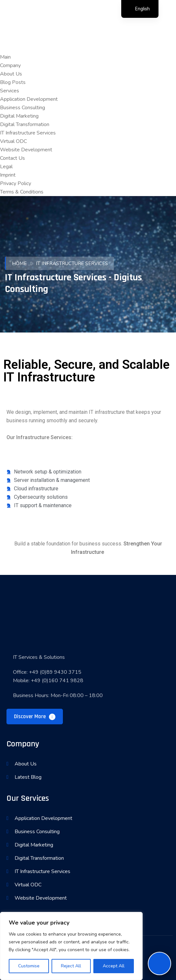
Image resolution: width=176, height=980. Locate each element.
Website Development (26, 150)
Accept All (114, 966)
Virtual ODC (13, 141)
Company (10, 65)
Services (10, 91)
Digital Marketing (19, 116)
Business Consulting (23, 108)
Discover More (35, 717)
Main (5, 57)
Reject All (71, 966)
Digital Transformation (25, 124)
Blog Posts (13, 82)
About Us (11, 74)
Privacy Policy (16, 183)
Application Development (29, 99)
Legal (6, 167)
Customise (29, 966)
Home (19, 263)
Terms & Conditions (22, 192)
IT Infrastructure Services (28, 133)
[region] (71, 946)
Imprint (8, 175)
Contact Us (12, 158)
